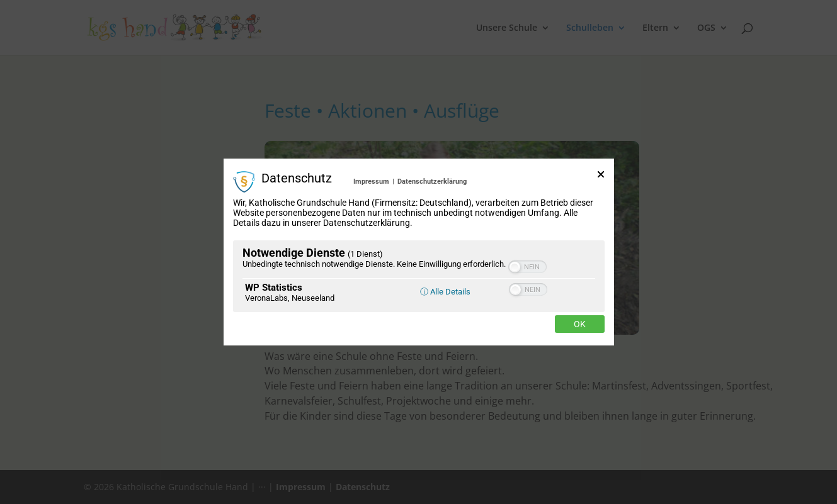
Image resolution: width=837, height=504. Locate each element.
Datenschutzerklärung (432, 182)
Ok (580, 324)
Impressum (371, 182)
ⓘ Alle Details (445, 292)
